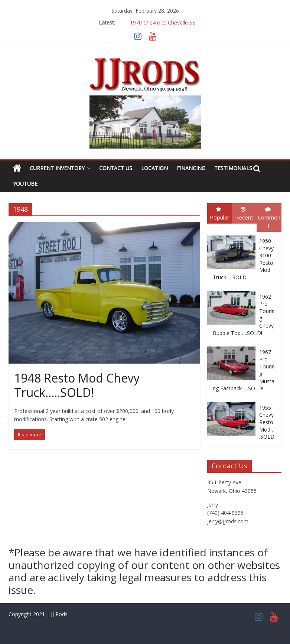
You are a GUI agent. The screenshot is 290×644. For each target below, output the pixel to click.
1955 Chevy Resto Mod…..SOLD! (267, 422)
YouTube (25, 184)
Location (154, 168)
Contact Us (116, 168)
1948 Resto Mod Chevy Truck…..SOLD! (77, 385)
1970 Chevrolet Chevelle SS (163, 22)
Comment (269, 218)
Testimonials (233, 168)
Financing (191, 168)
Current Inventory (57, 168)
